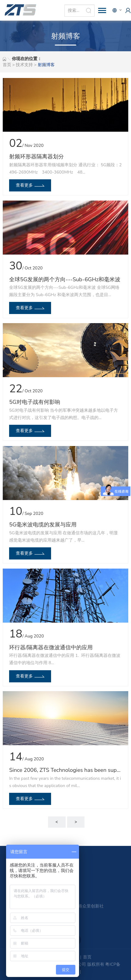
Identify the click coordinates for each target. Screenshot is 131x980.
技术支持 (24, 65)
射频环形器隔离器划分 (36, 157)
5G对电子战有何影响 (35, 402)
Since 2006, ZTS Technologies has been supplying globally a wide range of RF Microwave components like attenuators (65, 770)
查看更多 (24, 185)
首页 (7, 65)
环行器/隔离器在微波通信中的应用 (51, 647)
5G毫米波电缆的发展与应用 (43, 525)
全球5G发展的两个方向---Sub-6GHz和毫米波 (65, 279)
